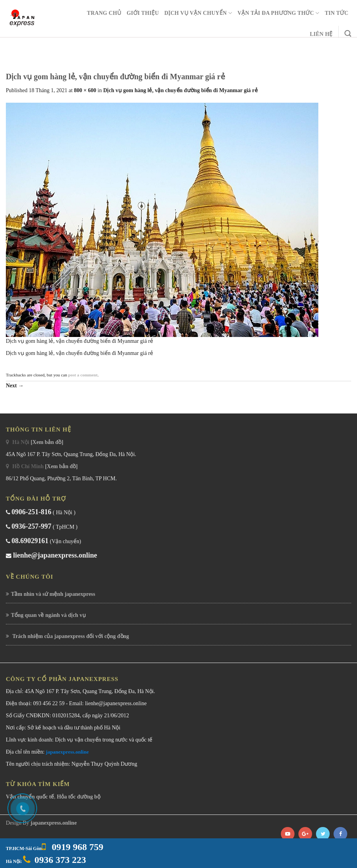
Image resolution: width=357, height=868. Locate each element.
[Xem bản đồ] (47, 442)
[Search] (348, 34)
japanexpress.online (67, 752)
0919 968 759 (77, 847)
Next (15, 386)
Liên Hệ (321, 34)
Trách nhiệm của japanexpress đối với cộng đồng (70, 636)
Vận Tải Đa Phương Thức (278, 13)
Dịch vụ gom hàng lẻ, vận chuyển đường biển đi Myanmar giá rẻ (180, 90)
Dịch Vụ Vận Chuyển (198, 13)
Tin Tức (336, 13)
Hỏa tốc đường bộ (79, 797)
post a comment (83, 375)
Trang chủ (104, 13)
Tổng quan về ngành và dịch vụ (48, 615)
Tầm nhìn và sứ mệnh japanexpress (53, 594)
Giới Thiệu (143, 13)
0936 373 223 (60, 860)
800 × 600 (85, 90)
